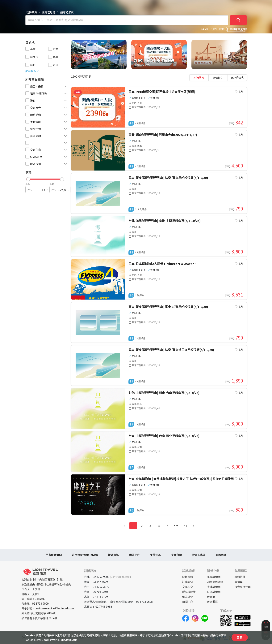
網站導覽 (188, 597)
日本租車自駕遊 (236, 29)
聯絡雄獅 (221, 555)
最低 (28, 184)
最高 (52, 184)
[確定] (238, 20)
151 (185, 526)
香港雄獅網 (214, 587)
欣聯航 (211, 597)
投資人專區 (199, 555)
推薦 (78, 92)
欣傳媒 (239, 582)
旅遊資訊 (113, 555)
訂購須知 (188, 582)
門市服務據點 (54, 555)
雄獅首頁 (32, 12)
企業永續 (176, 555)
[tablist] (218, 78)
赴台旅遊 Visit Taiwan (85, 555)
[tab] (199, 78)
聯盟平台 (134, 555)
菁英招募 (155, 555)
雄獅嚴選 (240, 577)
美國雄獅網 (214, 577)
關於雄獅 (188, 577)
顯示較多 (32, 71)
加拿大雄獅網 (215, 582)
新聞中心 (188, 602)
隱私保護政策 (69, 640)
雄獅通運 (212, 602)
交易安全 (188, 587)
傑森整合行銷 (243, 587)
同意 (240, 638)
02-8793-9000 (40, 604)
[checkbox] (27, 49)
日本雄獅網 (214, 592)
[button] (45, 178)
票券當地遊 (49, 12)
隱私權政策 (189, 592)
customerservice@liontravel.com (54, 608)
